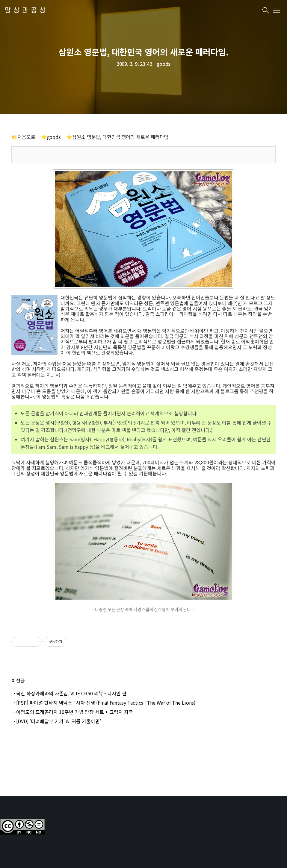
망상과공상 (27, 11)
